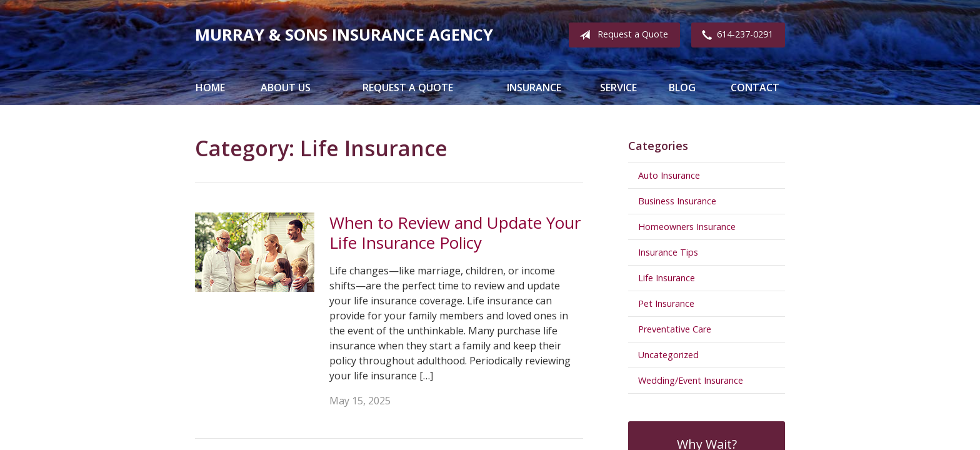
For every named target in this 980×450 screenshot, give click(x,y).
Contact (755, 87)
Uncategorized (668, 355)
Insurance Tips (668, 252)
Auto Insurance (669, 175)
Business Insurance (677, 201)
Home (210, 87)
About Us (286, 87)
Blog (682, 87)
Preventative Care (675, 329)
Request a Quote (621, 35)
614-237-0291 (735, 35)
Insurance (534, 87)
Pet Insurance (666, 303)
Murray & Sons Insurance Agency (344, 35)
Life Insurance (667, 278)
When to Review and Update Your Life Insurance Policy (455, 233)
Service (618, 87)
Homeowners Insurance (687, 227)
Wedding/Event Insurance (691, 380)
